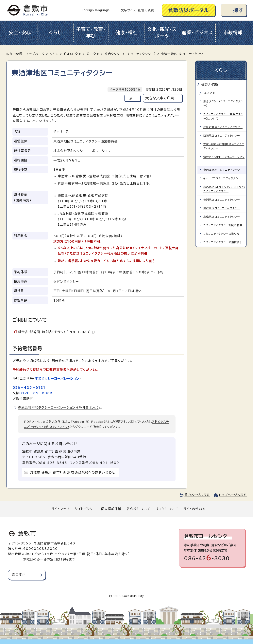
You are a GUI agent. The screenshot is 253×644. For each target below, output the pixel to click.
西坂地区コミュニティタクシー (222, 136)
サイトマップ (60, 509)
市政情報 (233, 33)
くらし (55, 33)
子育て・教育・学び (91, 33)
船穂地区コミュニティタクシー (222, 208)
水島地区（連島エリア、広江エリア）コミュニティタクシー (224, 189)
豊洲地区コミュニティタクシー (222, 200)
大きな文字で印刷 (160, 98)
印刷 (129, 98)
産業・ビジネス (198, 33)
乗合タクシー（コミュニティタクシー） (130, 54)
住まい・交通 (73, 54)
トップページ (36, 54)
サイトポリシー (85, 509)
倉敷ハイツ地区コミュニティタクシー (224, 159)
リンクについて (167, 509)
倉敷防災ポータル (189, 10)
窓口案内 (19, 575)
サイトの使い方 (194, 509)
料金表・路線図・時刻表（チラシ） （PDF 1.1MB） (56, 332)
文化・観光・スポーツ (162, 33)
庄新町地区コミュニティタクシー (223, 127)
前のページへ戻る (197, 495)
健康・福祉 (127, 33)
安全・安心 (20, 33)
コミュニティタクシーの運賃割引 (223, 242)
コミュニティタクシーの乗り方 (221, 234)
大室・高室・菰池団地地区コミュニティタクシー (224, 146)
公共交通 (93, 54)
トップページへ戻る (233, 495)
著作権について (138, 509)
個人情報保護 (111, 509)
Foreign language (96, 10)
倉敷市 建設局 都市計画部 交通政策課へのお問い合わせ (73, 472)
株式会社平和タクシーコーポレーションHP (60, 407)
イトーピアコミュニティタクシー (222, 178)
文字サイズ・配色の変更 (137, 10)
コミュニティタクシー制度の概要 (223, 225)
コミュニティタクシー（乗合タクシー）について (223, 116)
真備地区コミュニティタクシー (222, 217)
